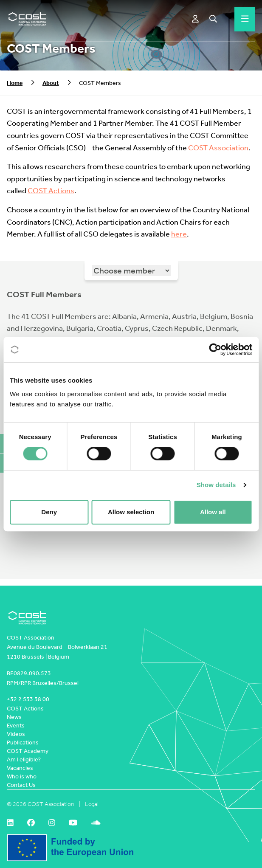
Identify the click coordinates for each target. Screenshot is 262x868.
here (179, 234)
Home (15, 83)
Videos (16, 734)
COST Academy (28, 751)
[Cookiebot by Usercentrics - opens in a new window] (215, 349)
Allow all (213, 512)
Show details (216, 485)
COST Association (218, 148)
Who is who (22, 776)
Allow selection (131, 512)
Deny (49, 512)
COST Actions (51, 191)
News (14, 717)
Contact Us (21, 785)
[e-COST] (195, 19)
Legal (92, 804)
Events (16, 726)
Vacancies (20, 768)
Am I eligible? (24, 759)
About (51, 83)
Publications (23, 743)
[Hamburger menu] (245, 19)
